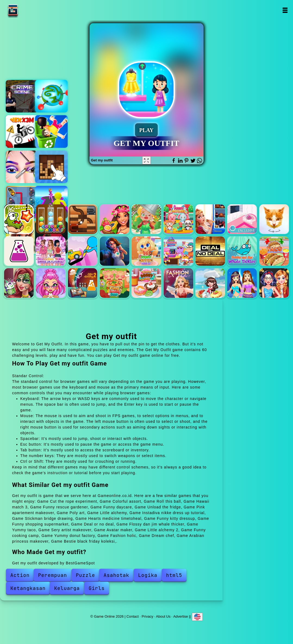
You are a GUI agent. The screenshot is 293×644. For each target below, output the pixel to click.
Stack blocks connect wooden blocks (51, 167)
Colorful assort (51, 219)
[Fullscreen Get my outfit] (146, 160)
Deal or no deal (210, 251)
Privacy (147, 616)
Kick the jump (51, 132)
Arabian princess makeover (242, 283)
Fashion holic (178, 283)
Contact (133, 616)
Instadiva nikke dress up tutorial (51, 251)
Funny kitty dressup (146, 251)
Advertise (180, 616)
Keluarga (67, 588)
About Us (163, 616)
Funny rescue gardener (146, 219)
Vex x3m (22, 132)
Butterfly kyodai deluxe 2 (22, 202)
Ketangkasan (28, 588)
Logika (148, 575)
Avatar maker (51, 283)
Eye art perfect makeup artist (22, 167)
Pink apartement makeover (242, 219)
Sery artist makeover (19, 283)
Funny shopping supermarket (178, 251)
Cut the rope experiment (19, 219)
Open (285, 10)
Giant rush (51, 202)
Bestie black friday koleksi (274, 283)
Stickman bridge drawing (83, 251)
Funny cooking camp (115, 283)
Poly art (274, 219)
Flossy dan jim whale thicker (242, 251)
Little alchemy (19, 251)
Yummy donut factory (146, 283)
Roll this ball (83, 219)
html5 (174, 575)
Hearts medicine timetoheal (115, 251)
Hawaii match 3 (115, 219)
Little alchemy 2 (83, 283)
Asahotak (116, 575)
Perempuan (52, 575)
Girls (97, 588)
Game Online (30, 10)
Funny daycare (178, 219)
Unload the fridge (210, 219)
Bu (51, 96)
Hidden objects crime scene (22, 96)
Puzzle (85, 575)
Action (20, 575)
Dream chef (210, 283)
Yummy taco (274, 251)
